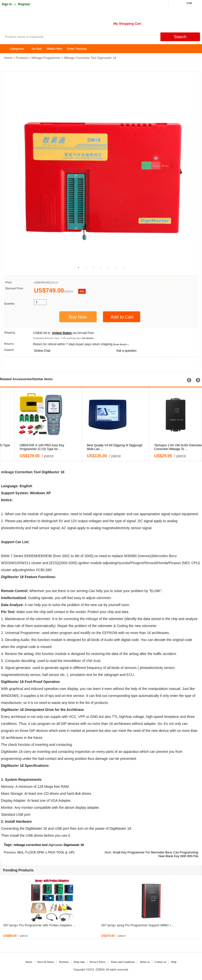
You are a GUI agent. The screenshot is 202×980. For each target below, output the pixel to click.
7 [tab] (123, 267)
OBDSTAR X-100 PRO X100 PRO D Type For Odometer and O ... (101, 447)
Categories (17, 49)
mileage (7, 472)
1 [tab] (78, 267)
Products (22, 58)
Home (6, 49)
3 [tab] (93, 267)
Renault (150, 563)
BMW (5, 556)
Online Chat (42, 351)
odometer (104, 598)
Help (174, 962)
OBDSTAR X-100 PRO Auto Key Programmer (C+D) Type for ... (162, 447)
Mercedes (160, 556)
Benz (173, 556)
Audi (108, 640)
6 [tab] (116, 267)
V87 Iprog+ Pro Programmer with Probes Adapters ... (39, 925)
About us (145, 962)
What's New (54, 49)
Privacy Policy (98, 962)
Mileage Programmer (46, 58)
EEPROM (110, 633)
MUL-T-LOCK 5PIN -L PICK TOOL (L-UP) (46, 852)
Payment (64, 962)
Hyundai (123, 563)
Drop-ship (79, 962)
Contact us (161, 962)
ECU (130, 675)
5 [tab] (108, 267)
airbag (134, 654)
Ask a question (126, 351)
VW (89, 661)
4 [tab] (101, 267)
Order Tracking (77, 49)
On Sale (37, 49)
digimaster (56, 845)
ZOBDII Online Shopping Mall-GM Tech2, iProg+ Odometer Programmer (40, 22)
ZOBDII (100, 970)
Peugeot (137, 563)
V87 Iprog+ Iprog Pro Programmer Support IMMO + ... (138, 925)
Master (54, 472)
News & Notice (46, 962)
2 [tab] (86, 267)
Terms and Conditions (123, 962)
